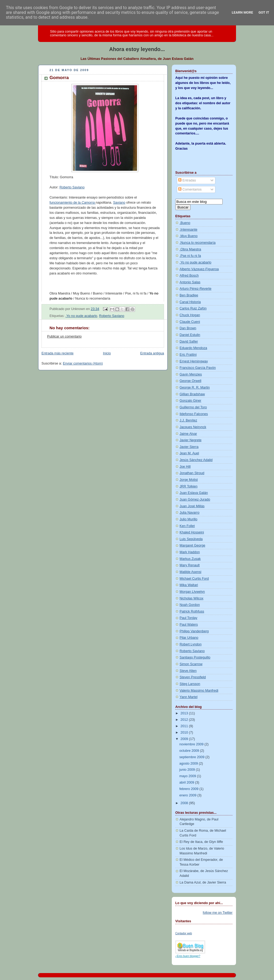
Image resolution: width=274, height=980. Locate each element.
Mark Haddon (190, 552)
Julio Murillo (189, 519)
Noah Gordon (190, 605)
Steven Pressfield (193, 677)
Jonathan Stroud (192, 473)
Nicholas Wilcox (191, 598)
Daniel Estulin (190, 335)
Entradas (187, 180)
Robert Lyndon (191, 644)
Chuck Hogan (190, 315)
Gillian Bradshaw (192, 394)
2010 (185, 733)
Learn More (242, 12)
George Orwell (190, 381)
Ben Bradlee (189, 295)
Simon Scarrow (191, 664)
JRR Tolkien (189, 486)
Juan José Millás (192, 506)
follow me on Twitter (218, 913)
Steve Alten (188, 671)
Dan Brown (188, 328)
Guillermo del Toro (193, 407)
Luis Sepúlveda (191, 539)
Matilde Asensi (190, 572)
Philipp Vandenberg (194, 631)
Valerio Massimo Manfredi (199, 691)
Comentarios (190, 189)
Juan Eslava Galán (194, 493)
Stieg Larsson (190, 684)
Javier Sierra (189, 447)
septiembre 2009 (192, 757)
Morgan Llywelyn (192, 592)
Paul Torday (188, 618)
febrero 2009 (189, 789)
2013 (185, 713)
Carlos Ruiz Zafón (193, 308)
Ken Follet (187, 526)
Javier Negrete (191, 440)
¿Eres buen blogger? (188, 956)
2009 (185, 739)
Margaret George (192, 545)
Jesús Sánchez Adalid (196, 460)
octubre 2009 (190, 751)
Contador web (184, 933)
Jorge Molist (189, 480)
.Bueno (185, 223)
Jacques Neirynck (193, 427)
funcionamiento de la (73, 203)
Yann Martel (189, 697)
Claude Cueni (190, 322)
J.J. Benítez (188, 420)
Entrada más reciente (58, 353)
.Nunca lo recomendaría (198, 243)
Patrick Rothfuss (192, 611)
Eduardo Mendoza (193, 348)
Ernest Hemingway (194, 361)
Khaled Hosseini (192, 532)
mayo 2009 (188, 776)
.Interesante (189, 230)
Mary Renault (190, 565)
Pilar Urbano (189, 638)
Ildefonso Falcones (194, 414)
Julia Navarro (189, 513)
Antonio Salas (190, 282)
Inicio (107, 353)
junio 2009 (188, 770)
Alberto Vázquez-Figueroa (199, 269)
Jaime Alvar (188, 434)
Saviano (119, 203)
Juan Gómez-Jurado (195, 499)
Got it (264, 12)
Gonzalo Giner (190, 401)
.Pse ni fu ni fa (190, 256)
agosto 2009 (189, 764)
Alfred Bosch (189, 276)
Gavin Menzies (191, 374)
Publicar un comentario (64, 336)
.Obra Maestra (190, 249)
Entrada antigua (152, 353)
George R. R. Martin (195, 388)
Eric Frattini (188, 355)
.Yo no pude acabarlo (81, 316)
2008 (185, 803)
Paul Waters (189, 625)
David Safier (189, 342)
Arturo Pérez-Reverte (195, 289)
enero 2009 (188, 795)
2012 (185, 720)
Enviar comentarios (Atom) (83, 363)
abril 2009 (187, 783)
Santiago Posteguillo (195, 657)
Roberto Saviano (72, 187)
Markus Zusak (190, 559)
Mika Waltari (189, 585)
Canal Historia (190, 302)
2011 (185, 726)
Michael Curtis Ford (194, 579)
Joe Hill (185, 467)
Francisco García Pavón (198, 368)
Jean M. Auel (189, 453)
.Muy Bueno (189, 236)
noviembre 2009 (192, 744)
